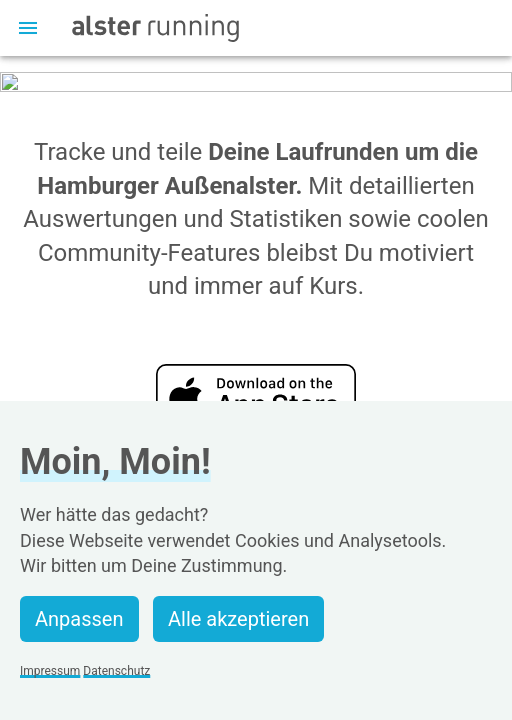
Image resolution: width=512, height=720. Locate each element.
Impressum (50, 671)
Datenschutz (116, 671)
